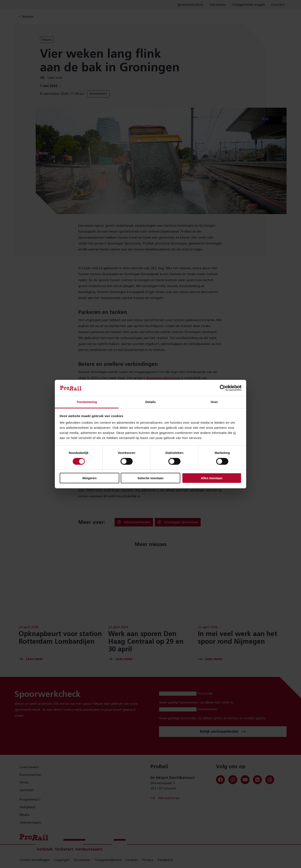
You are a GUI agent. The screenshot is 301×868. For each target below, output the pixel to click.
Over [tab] (214, 402)
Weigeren (89, 478)
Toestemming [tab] (87, 402)
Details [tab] (150, 402)
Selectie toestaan (151, 478)
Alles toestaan (212, 478)
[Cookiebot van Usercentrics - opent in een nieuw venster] (223, 388)
